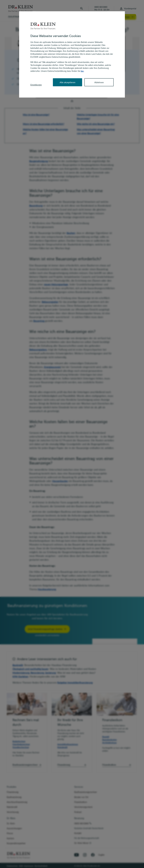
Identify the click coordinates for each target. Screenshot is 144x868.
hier (82, 71)
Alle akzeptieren (67, 82)
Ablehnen (99, 82)
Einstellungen (36, 85)
